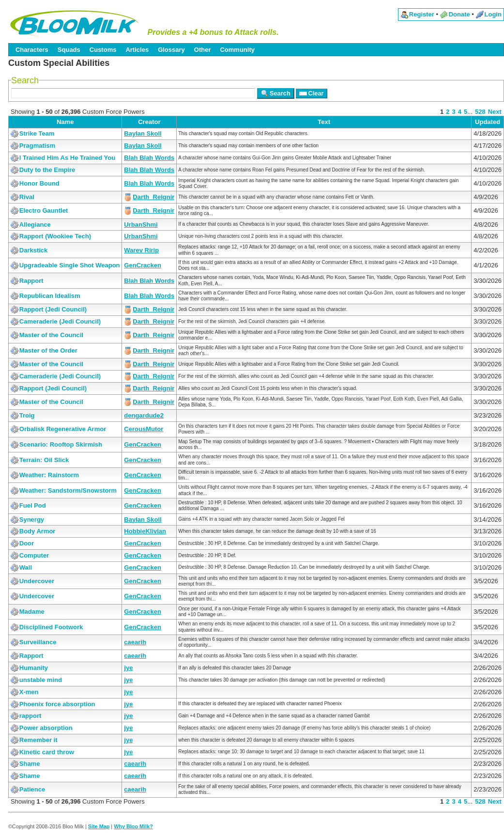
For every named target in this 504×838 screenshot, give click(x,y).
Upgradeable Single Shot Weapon (70, 265)
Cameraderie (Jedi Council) (60, 321)
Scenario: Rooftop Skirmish (61, 444)
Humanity (34, 668)
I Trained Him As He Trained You (67, 158)
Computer (34, 555)
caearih (135, 642)
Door (27, 543)
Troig (27, 415)
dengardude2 (144, 415)
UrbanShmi (141, 225)
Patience (32, 789)
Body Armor (38, 531)
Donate (459, 14)
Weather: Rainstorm (49, 475)
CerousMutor (144, 429)
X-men (29, 692)
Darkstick (34, 250)
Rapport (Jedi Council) (53, 309)
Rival (27, 197)
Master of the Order (48, 350)
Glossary (171, 50)
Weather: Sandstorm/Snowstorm (68, 490)
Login (493, 14)
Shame (30, 764)
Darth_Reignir (153, 197)
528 (480, 112)
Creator (149, 122)
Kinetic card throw (47, 752)
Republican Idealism (50, 296)
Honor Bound (39, 183)
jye (128, 668)
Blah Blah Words (149, 158)
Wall (26, 567)
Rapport (31, 281)
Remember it (38, 740)
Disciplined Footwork (51, 627)
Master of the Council (51, 335)
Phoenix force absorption (57, 704)
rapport (31, 716)
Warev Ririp (141, 250)
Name (65, 122)
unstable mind (41, 680)
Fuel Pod (33, 505)
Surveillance (38, 642)
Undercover (37, 581)
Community (237, 50)
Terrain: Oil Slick (44, 460)
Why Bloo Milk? (133, 826)
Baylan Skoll (143, 133)
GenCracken (143, 265)
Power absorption (46, 728)
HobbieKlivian (145, 531)
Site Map (99, 826)
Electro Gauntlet (44, 210)
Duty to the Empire (47, 170)
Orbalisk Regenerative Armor (63, 429)
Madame (32, 612)
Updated (488, 122)
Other (203, 50)
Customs (103, 50)
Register (422, 14)
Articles (137, 50)
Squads (69, 50)
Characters (32, 50)
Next (495, 112)
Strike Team (37, 133)
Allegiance (35, 225)
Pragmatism (37, 146)
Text (324, 122)
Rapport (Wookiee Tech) (55, 236)
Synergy (32, 520)
